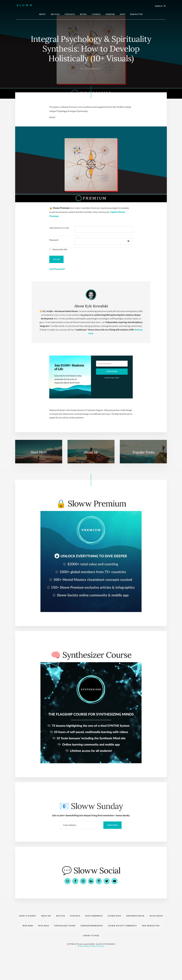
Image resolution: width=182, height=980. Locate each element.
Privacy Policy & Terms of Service (91, 946)
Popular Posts (143, 452)
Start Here (39, 452)
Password (54, 240)
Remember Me (58, 249)
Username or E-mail (59, 228)
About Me (91, 452)
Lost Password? (57, 269)
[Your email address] (112, 364)
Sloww (25, 5)
